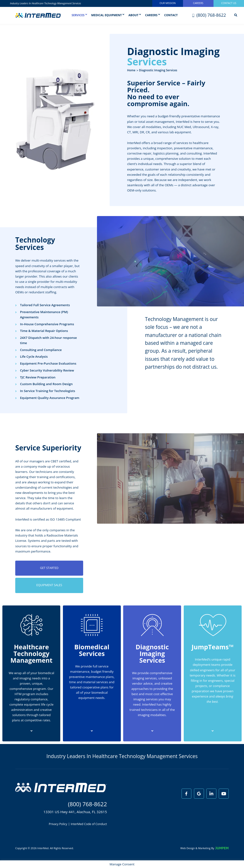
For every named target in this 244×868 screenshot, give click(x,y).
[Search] (235, 15)
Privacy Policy (58, 824)
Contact (171, 15)
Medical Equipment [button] (108, 15)
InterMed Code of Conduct (89, 824)
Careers (198, 3)
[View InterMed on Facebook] (187, 794)
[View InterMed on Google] (199, 794)
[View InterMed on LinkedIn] (211, 794)
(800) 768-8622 (209, 15)
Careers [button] (153, 15)
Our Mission (168, 3)
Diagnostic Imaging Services (158, 70)
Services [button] (79, 16)
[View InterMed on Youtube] (224, 794)
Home (131, 70)
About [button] (135, 15)
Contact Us (229, 3)
